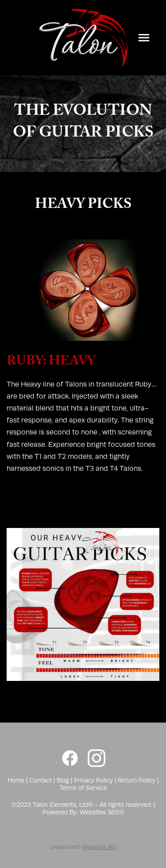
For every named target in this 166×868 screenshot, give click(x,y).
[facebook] (70, 759)
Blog (63, 780)
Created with (83, 847)
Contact (41, 780)
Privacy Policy (93, 780)
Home (17, 780)
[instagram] (97, 759)
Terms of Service (83, 788)
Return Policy (137, 780)
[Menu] (144, 38)
